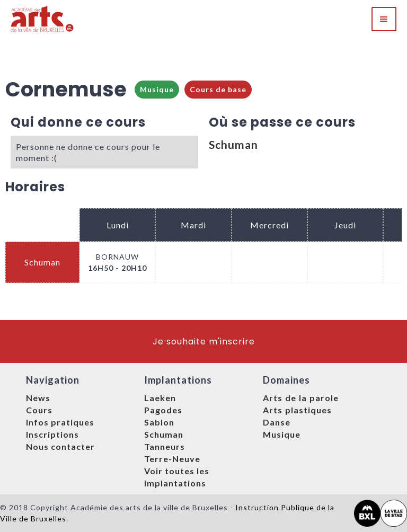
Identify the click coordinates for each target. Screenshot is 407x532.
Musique (157, 89)
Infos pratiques (60, 422)
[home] (43, 19)
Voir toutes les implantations (177, 477)
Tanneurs (165, 446)
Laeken (160, 398)
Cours (39, 410)
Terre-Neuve (172, 459)
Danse (277, 422)
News (38, 398)
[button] (384, 19)
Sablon (159, 422)
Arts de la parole (301, 398)
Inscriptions (52, 434)
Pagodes (163, 410)
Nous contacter (60, 446)
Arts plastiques (297, 410)
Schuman (233, 144)
